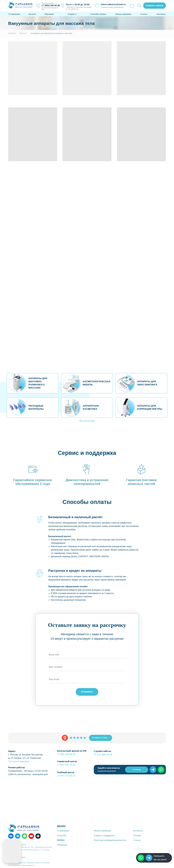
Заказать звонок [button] (48, 3)
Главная (12, 33)
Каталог (32, 14)
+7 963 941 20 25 (66, 765)
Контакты (161, 14)
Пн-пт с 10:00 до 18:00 (78, 5)
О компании (14, 14)
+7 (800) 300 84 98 (51, 6)
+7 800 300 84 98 (66, 754)
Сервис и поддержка (104, 835)
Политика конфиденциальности (110, 840)
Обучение (49, 14)
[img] (149, 858)
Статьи (144, 14)
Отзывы (137, 835)
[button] (154, 6)
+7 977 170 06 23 (66, 776)
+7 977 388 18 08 (103, 755)
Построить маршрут (19, 761)
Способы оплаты (98, 14)
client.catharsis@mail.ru (113, 4)
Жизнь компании (123, 14)
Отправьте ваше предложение (112, 7)
